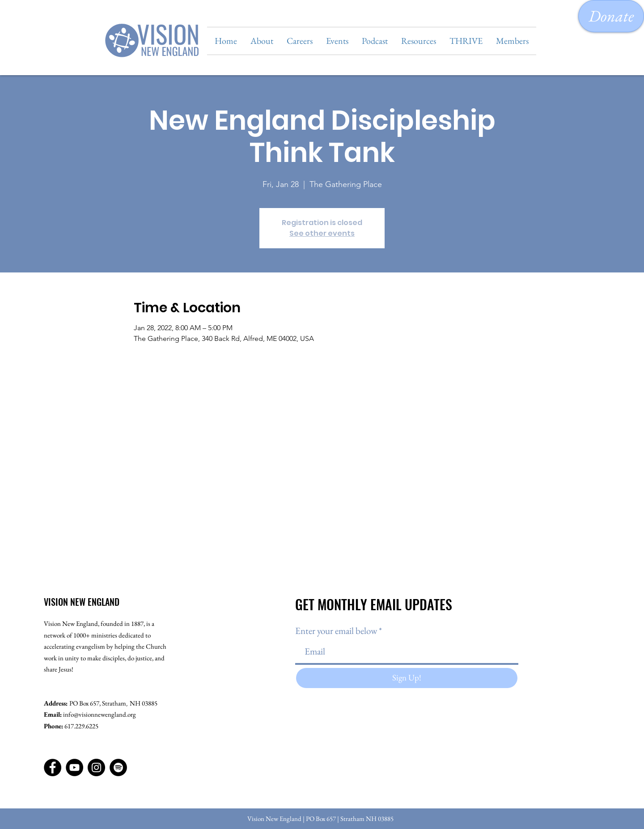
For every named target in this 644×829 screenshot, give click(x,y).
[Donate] (611, 16)
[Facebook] (53, 767)
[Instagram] (96, 767)
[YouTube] (74, 767)
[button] (262, 41)
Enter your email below (336, 631)
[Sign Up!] (407, 678)
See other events (322, 233)
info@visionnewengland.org (100, 714)
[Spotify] (118, 767)
